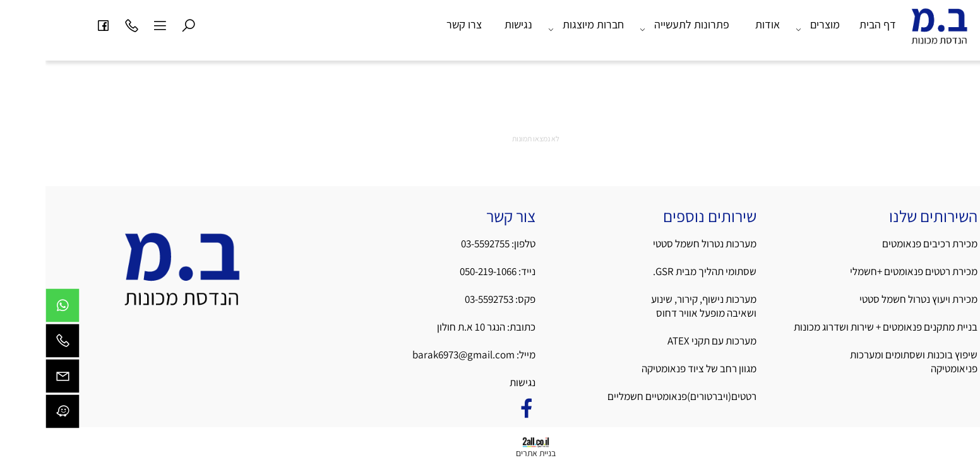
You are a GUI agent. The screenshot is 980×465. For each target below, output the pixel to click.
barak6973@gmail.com (418, 355)
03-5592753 (445, 299)
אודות (722, 24)
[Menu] (114, 25)
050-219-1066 (443, 271)
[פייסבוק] (57, 25)
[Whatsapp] (17, 309)
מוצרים (772, 25)
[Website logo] (894, 31)
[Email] (17, 379)
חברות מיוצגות (541, 25)
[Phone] (86, 25)
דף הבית (832, 24)
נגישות (473, 24)
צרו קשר (419, 24)
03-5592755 (440, 244)
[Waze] (17, 415)
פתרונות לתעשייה (639, 25)
